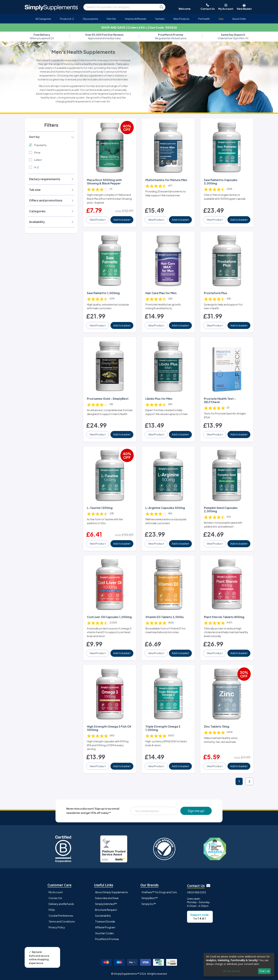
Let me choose (231, 971)
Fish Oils (111, 19)
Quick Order (239, 19)
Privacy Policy (57, 927)
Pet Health (204, 19)
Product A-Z (67, 19)
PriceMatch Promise (107, 939)
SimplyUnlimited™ (106, 904)
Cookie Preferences (61, 916)
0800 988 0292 (197, 892)
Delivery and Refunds (61, 904)
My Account (56, 892)
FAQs (52, 910)
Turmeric (160, 19)
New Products (181, 19)
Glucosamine (90, 19)
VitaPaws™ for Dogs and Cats (159, 892)
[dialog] (239, 965)
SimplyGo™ (149, 904)
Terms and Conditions (62, 921)
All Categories (43, 19)
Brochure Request (106, 910)
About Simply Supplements (111, 892)
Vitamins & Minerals (136, 19)
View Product (98, 220)
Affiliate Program (105, 927)
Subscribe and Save (107, 898)
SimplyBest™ (150, 898)
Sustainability (103, 916)
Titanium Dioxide (105, 921)
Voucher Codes (104, 933)
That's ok (264, 971)
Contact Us (55, 898)
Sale (221, 19)
